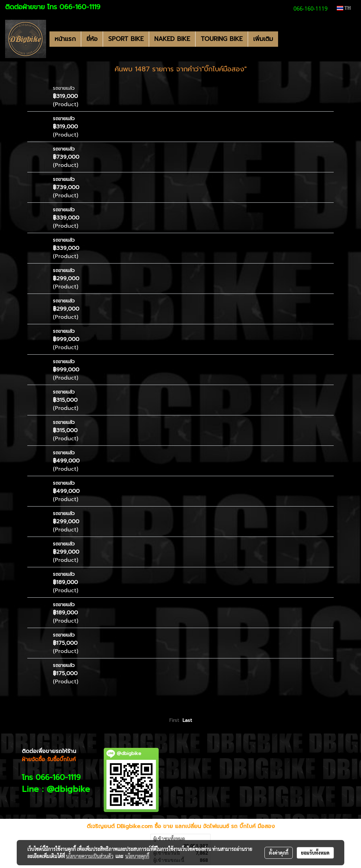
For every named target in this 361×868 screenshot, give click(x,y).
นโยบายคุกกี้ (137, 856)
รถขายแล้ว (64, 88)
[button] (284, 39)
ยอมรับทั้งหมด (315, 853)
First (174, 720)
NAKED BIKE (172, 39)
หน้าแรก (65, 39)
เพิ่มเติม (263, 39)
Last (187, 720)
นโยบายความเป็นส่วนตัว (90, 856)
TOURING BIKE (222, 39)
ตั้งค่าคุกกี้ (279, 853)
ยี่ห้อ (92, 39)
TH (344, 8)
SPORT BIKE (126, 39)
